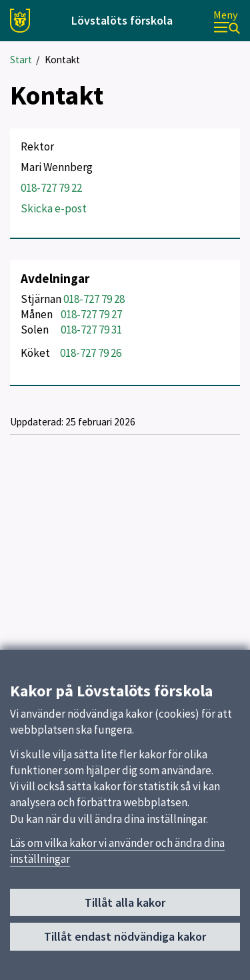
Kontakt (62, 60)
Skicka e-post (54, 208)
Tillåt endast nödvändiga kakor (125, 940)
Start (21, 60)
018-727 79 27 (91, 314)
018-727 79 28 (94, 299)
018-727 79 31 (91, 330)
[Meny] (227, 21)
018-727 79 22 (51, 188)
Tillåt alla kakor (125, 906)
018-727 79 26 (91, 353)
